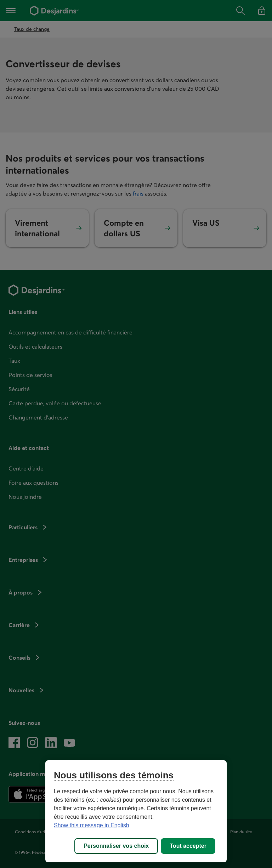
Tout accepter (188, 846)
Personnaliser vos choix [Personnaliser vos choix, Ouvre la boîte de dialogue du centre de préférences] (116, 846)
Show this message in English (92, 825)
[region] (136, 811)
